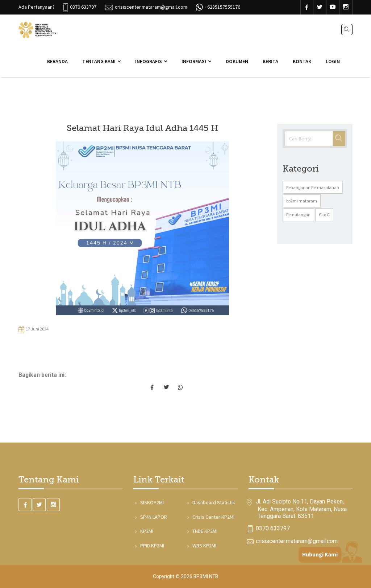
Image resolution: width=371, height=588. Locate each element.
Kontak (302, 61)
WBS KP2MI (204, 546)
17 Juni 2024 (34, 329)
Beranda (57, 61)
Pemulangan (298, 215)
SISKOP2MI (151, 502)
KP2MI (146, 531)
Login (333, 61)
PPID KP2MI (151, 546)
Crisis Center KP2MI (213, 517)
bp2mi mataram (302, 201)
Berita (270, 61)
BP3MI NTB (206, 576)
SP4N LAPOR (153, 517)
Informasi (194, 61)
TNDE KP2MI (204, 531)
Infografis (149, 61)
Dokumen (237, 61)
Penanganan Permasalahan (313, 187)
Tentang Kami (99, 61)
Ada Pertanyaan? (37, 7)
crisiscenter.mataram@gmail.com (297, 541)
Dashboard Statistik (213, 502)
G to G (324, 215)
